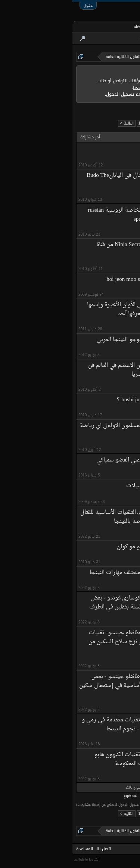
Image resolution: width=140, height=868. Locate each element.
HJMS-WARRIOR (98, 289)
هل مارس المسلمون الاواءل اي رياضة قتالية (60, 430)
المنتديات (95, 27)
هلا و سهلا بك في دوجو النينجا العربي (69, 340)
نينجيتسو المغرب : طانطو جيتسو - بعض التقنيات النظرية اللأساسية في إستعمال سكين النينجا (60, 686)
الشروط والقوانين (15, 859)
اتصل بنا (32, 849)
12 (68, 123)
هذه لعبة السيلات (74, 486)
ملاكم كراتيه (102, 470)
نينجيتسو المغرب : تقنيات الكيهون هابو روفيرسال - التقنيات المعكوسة (68, 759)
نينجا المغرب (103, 531)
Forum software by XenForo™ (115, 859)
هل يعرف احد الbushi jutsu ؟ (79, 400)
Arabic (130, 849)
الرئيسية (123, 27)
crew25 (107, 444)
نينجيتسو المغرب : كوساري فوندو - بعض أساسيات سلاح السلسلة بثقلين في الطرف (65, 603)
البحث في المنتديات (117, 39)
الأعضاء (68, 27)
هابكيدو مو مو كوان (67, 547)
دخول (16, 5)
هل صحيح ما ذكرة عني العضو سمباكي (69, 460)
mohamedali (103, 159)
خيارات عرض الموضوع (70, 796)
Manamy (106, 556)
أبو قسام (105, 496)
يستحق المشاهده (93, 149)
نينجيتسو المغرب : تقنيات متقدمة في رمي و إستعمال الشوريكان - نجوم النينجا (61, 725)
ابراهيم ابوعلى (101, 349)
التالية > (55, 123)
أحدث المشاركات (81, 39)
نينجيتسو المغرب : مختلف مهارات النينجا (65, 573)
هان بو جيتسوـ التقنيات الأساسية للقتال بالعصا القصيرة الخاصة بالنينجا (60, 517)
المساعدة (13, 849)
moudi (108, 409)
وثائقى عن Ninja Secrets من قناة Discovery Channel (69, 249)
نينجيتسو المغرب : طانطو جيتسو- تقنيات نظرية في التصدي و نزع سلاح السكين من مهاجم (65, 642)
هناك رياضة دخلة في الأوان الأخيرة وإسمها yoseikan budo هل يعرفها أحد (64, 309)
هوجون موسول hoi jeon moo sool (74, 280)
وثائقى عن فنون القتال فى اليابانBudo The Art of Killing (64, 180)
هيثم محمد (103, 194)
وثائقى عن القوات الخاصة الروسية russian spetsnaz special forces (65, 215)
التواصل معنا (73, 88)
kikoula (107, 323)
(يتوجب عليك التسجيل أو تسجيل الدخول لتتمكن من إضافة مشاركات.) (54, 805)
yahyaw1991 (102, 384)
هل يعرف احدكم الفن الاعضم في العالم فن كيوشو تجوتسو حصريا (64, 370)
